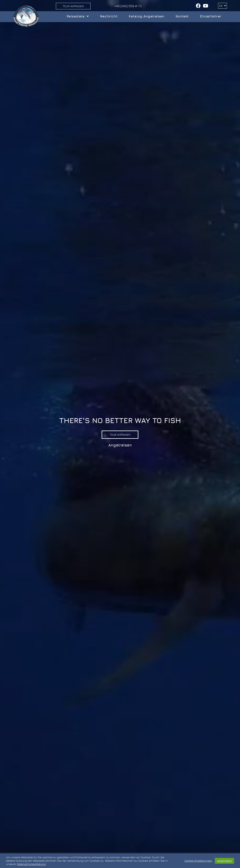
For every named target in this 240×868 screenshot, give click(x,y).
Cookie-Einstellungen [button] (198, 861)
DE (222, 6)
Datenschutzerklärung (31, 864)
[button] (120, 435)
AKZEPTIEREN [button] (224, 861)
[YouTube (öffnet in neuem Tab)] (205, 6)
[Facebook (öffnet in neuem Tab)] (198, 6)
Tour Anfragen (73, 6)
